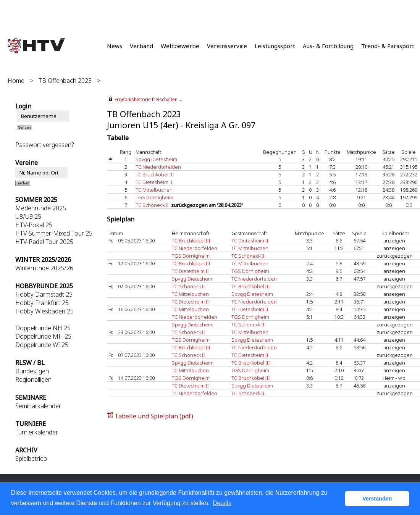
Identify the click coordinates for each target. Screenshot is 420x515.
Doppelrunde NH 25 (43, 328)
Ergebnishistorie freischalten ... (148, 99)
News (115, 46)
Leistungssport (275, 46)
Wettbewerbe (180, 46)
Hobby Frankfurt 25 (42, 303)
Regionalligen (33, 379)
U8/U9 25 (28, 216)
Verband (141, 46)
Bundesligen (32, 371)
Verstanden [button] (377, 499)
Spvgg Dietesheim (156, 159)
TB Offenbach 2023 (65, 81)
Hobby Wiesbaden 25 (44, 311)
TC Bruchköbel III (155, 174)
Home (16, 81)
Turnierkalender (37, 432)
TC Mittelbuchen (154, 190)
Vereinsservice (227, 46)
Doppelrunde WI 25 (42, 345)
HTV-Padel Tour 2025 (44, 242)
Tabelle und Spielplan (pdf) (154, 416)
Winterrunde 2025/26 (44, 268)
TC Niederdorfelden (158, 167)
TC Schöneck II (152, 205)
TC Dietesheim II (154, 182)
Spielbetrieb (31, 458)
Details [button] (222, 503)
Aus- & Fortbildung (328, 46)
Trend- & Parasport (388, 46)
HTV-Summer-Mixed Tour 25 (54, 233)
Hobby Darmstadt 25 (44, 294)
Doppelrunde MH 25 (43, 336)
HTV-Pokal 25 (34, 225)
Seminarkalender (38, 406)
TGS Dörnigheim (154, 197)
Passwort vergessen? (44, 145)
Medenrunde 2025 (41, 208)
